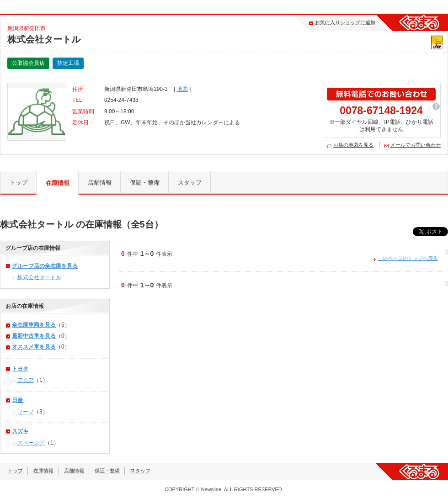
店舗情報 (100, 183)
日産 (17, 400)
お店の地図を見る (353, 145)
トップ (19, 183)
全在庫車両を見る (34, 325)
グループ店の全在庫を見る (45, 266)
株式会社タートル (39, 277)
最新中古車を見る (34, 336)
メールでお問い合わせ (416, 145)
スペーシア (31, 443)
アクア (26, 380)
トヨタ (20, 369)
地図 (182, 89)
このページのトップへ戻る (408, 258)
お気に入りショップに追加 (345, 22)
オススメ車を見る (34, 347)
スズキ (20, 431)
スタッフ (190, 183)
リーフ (26, 412)
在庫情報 (58, 183)
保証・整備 (145, 183)
